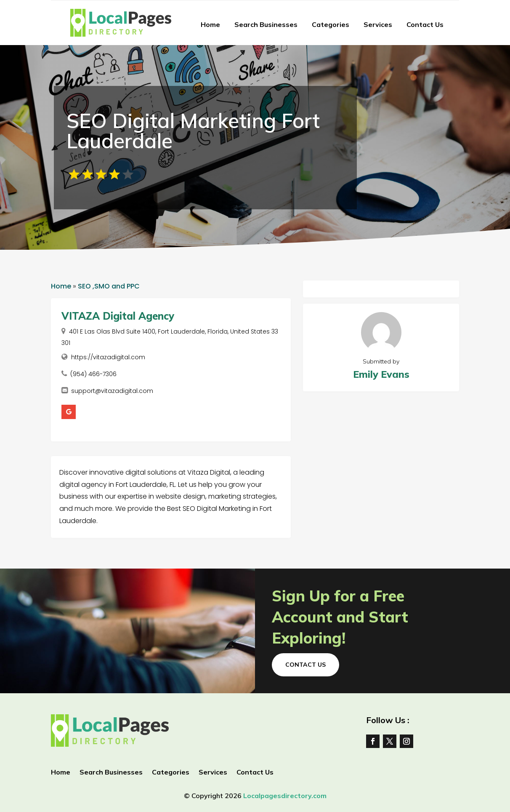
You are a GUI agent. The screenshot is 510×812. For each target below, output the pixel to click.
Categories (331, 24)
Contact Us (425, 24)
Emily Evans (381, 374)
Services (378, 24)
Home (210, 24)
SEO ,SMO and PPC (109, 286)
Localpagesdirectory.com (285, 796)
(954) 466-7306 (93, 374)
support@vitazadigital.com (112, 391)
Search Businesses (266, 24)
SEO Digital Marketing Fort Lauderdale (193, 131)
